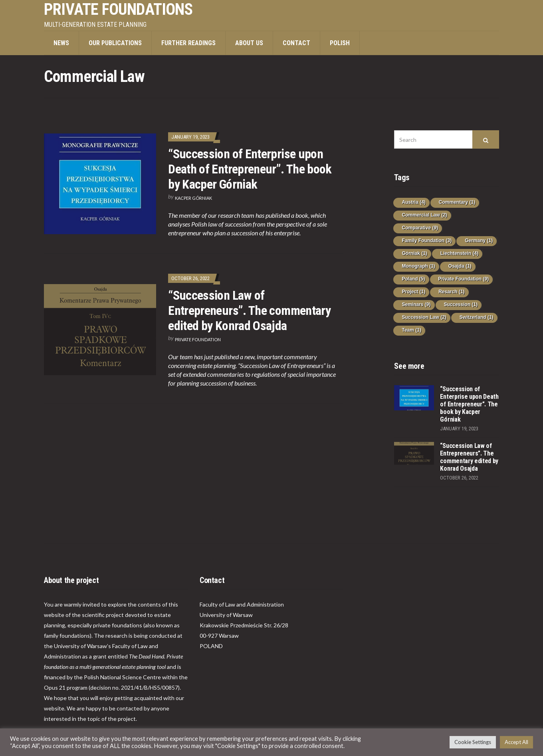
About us (249, 43)
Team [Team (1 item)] (411, 330)
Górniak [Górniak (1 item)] (414, 253)
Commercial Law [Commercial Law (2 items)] (424, 215)
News (61, 43)
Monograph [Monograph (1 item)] (418, 266)
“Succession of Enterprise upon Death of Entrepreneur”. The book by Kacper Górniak (250, 169)
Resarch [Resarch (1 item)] (451, 292)
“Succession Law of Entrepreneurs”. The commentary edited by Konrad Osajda (249, 310)
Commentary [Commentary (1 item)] (457, 202)
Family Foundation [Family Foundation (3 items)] (427, 241)
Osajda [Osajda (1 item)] (460, 266)
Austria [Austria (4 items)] (413, 202)
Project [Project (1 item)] (413, 292)
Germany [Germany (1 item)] (479, 241)
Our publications (115, 43)
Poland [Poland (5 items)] (413, 279)
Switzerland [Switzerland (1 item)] (477, 317)
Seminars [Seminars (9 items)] (416, 304)
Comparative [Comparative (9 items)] (420, 228)
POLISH (340, 43)
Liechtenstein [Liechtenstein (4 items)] (459, 253)
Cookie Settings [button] (473, 742)
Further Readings (188, 43)
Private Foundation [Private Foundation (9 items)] (464, 279)
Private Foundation (198, 339)
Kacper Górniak (193, 198)
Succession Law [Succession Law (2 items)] (424, 317)
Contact (296, 43)
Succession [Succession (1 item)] (461, 304)
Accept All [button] (516, 742)
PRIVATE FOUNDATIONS (118, 9)
